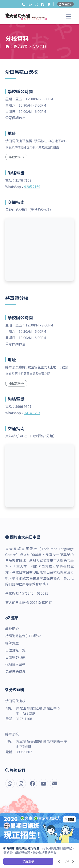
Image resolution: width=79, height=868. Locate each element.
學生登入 (66, 4)
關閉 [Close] (69, 819)
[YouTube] (44, 784)
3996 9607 (24, 752)
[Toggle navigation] (69, 16)
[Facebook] (43, 4)
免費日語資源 (15, 671)
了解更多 (28, 861)
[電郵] (55, 784)
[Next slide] (73, 861)
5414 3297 (32, 413)
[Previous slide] (59, 861)
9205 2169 (32, 187)
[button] (24, 4)
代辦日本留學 (15, 664)
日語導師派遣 (15, 657)
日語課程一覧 (15, 650)
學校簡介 (12, 629)
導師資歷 (12, 643)
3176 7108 (24, 719)
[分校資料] (49, 4)
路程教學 (16, 157)
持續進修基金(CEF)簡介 (23, 636)
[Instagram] (36, 4)
